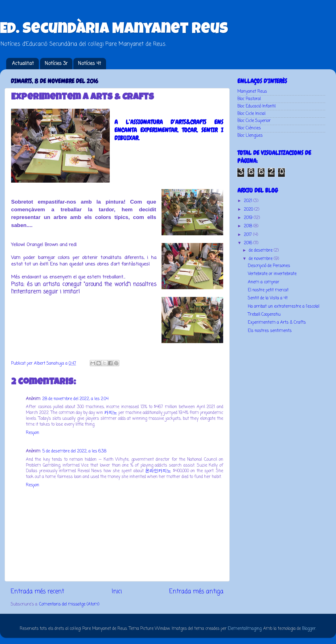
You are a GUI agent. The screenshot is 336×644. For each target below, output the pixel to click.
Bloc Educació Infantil (256, 106)
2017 (248, 235)
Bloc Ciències (249, 128)
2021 (249, 201)
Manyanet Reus (252, 92)
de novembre (261, 259)
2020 (249, 210)
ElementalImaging (245, 629)
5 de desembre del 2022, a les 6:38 (74, 451)
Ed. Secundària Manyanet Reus (114, 30)
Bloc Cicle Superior (254, 121)
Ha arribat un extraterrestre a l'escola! (284, 307)
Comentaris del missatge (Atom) (69, 604)
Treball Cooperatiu (264, 315)
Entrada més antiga (196, 592)
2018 (249, 226)
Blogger (309, 629)
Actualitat (23, 64)
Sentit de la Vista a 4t (268, 298)
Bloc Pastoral (249, 99)
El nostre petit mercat (268, 290)
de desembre (261, 251)
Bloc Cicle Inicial (251, 114)
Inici (117, 592)
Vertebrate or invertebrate (272, 274)
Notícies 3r (56, 64)
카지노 (111, 413)
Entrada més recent (37, 592)
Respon (33, 433)
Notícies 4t (90, 64)
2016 (249, 243)
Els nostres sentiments (270, 331)
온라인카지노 (158, 471)
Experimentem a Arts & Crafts (277, 323)
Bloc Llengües (250, 136)
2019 (249, 218)
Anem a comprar (264, 282)
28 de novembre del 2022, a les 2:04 (75, 399)
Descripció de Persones (269, 266)
